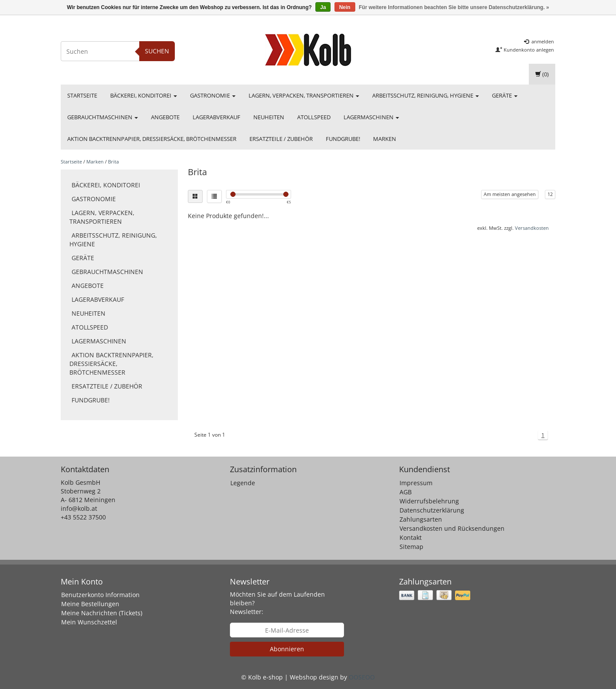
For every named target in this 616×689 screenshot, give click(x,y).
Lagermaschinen (371, 117)
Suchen (157, 51)
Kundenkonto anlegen (525, 50)
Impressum (416, 483)
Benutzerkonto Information (100, 595)
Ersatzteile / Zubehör (281, 139)
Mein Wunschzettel (89, 622)
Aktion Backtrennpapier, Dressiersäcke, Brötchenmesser (152, 139)
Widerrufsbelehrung (429, 501)
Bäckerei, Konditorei (144, 95)
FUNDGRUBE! (343, 139)
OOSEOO (362, 677)
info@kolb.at (79, 508)
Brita (113, 162)
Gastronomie (213, 95)
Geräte (505, 95)
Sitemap (411, 547)
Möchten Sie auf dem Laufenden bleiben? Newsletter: (277, 603)
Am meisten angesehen (510, 194)
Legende (243, 483)
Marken (385, 139)
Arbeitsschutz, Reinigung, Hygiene (426, 95)
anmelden (539, 41)
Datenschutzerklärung (432, 510)
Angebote (165, 117)
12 (550, 194)
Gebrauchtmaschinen (103, 117)
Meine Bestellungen (90, 604)
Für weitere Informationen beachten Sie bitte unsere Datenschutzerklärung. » (454, 7)
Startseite (82, 95)
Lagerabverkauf (216, 117)
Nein (345, 7)
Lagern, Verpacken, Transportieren (304, 95)
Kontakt (411, 537)
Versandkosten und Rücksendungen (452, 528)
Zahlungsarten (421, 519)
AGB (406, 492)
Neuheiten (269, 117)
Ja (323, 7)
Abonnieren (287, 649)
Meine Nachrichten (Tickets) (102, 613)
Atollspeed (314, 117)
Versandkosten (532, 228)
